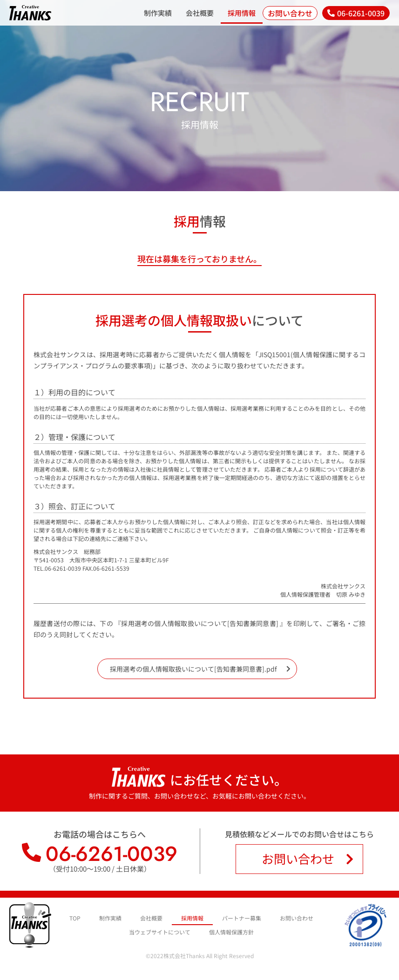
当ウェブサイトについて (160, 934)
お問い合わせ (297, 920)
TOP (75, 920)
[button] (356, 13)
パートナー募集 (242, 920)
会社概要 (200, 13)
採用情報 (242, 13)
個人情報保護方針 (231, 934)
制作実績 (158, 13)
